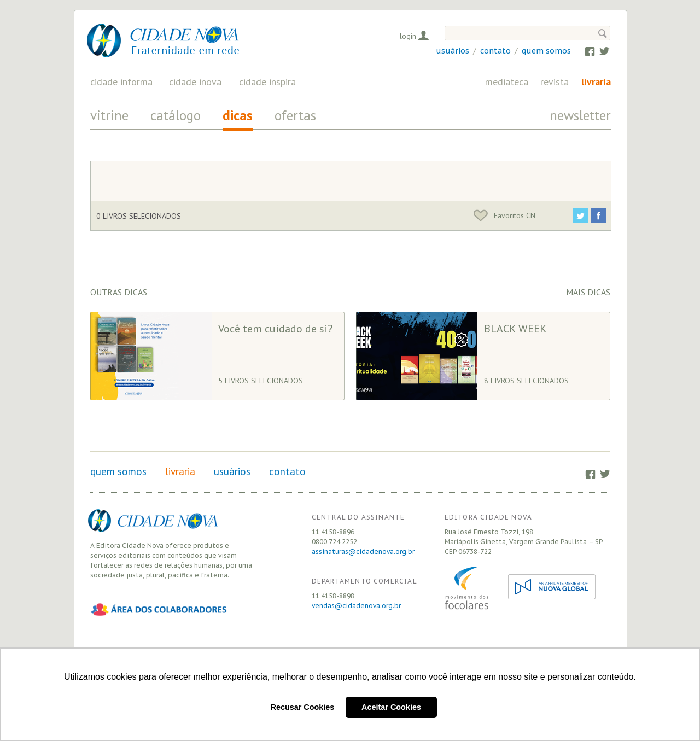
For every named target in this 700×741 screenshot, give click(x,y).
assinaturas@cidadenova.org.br (363, 552)
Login (408, 36)
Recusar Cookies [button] (303, 707)
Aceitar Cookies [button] (391, 707)
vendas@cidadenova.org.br (356, 606)
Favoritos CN (504, 215)
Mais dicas (588, 292)
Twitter (599, 51)
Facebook (585, 51)
